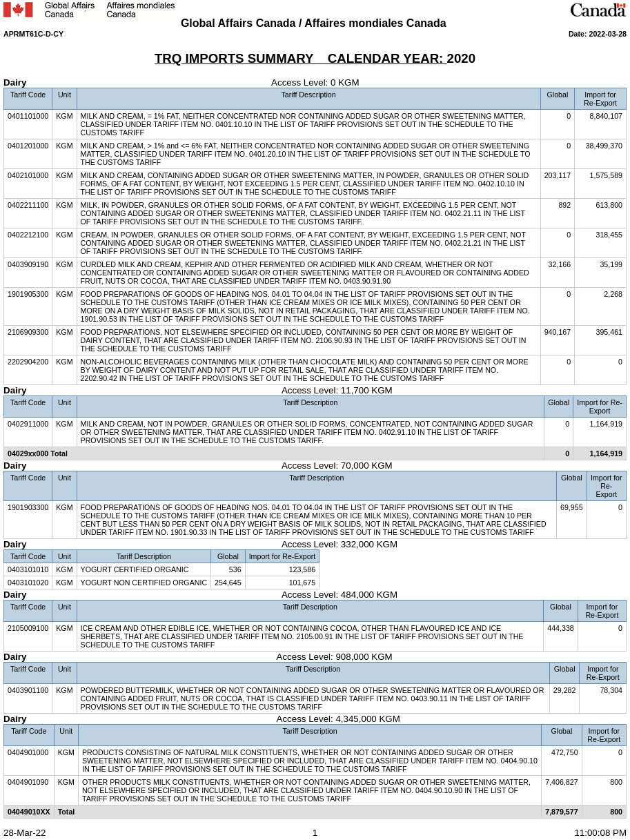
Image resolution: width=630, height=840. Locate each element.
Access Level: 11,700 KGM (214, 390)
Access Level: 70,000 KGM (209, 466)
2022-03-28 (608, 34)
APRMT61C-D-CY (33, 34)
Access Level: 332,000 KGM (212, 544)
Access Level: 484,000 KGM (212, 595)
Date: (579, 34)
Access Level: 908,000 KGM (209, 657)
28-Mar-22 (24, 833)
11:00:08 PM (600, 833)
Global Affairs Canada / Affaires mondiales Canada (315, 23)
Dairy (15, 82)
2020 (462, 58)
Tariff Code (28, 95)
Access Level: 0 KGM (199, 82)
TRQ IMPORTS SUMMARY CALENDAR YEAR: (301, 58)
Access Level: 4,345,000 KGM (213, 719)
